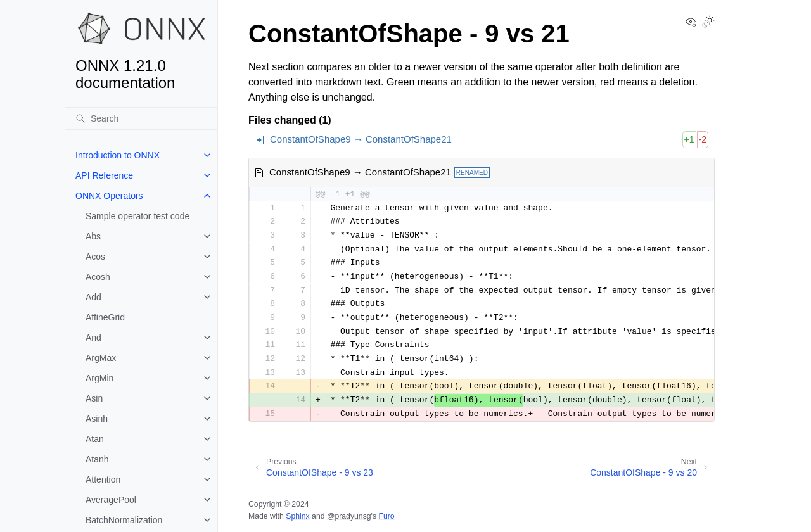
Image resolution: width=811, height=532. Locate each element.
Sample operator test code (137, 216)
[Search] (141, 118)
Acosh (98, 277)
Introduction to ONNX (118, 155)
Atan (95, 439)
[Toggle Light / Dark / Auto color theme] (708, 23)
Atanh (97, 459)
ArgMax (101, 358)
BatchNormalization (124, 520)
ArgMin (99, 378)
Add (93, 297)
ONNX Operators (109, 196)
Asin (94, 398)
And (93, 338)
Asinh (97, 419)
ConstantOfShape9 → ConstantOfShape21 (361, 139)
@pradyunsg (349, 516)
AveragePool (111, 500)
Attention (103, 479)
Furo (386, 516)
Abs (93, 236)
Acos (95, 256)
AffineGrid (105, 317)
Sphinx (297, 516)
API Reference (104, 175)
